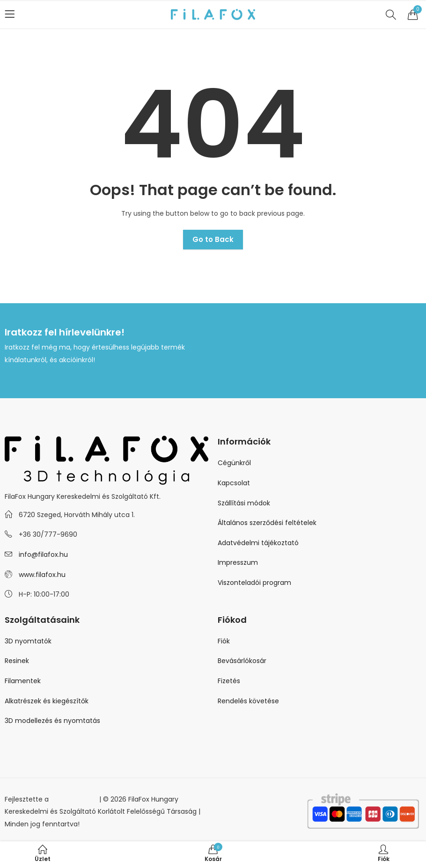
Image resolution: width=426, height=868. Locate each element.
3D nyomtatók (28, 641)
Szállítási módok (244, 503)
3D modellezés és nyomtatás (52, 721)
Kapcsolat (234, 483)
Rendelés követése (248, 701)
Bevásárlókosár (242, 661)
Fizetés (229, 681)
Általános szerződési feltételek (267, 523)
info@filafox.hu (43, 554)
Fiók (224, 641)
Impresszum (238, 562)
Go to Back (213, 239)
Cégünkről (234, 463)
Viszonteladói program (254, 583)
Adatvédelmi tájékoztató (258, 543)
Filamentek (23, 681)
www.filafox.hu (42, 575)
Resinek (17, 661)
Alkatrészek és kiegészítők (47, 701)
